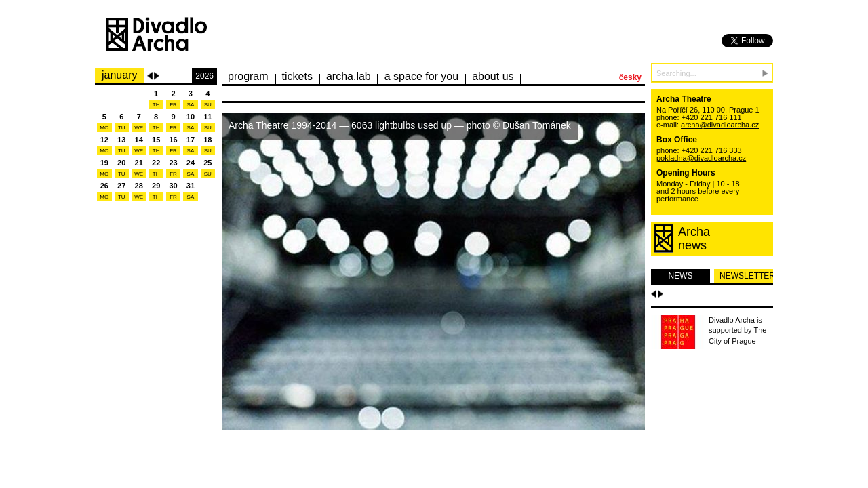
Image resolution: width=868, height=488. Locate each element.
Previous (150, 76)
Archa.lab (349, 76)
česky (630, 77)
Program (248, 76)
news (681, 276)
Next (157, 76)
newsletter (746, 276)
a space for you (421, 76)
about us (493, 76)
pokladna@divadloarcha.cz (701, 158)
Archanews (694, 239)
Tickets (297, 76)
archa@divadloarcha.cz (720, 125)
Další (660, 294)
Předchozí (654, 294)
